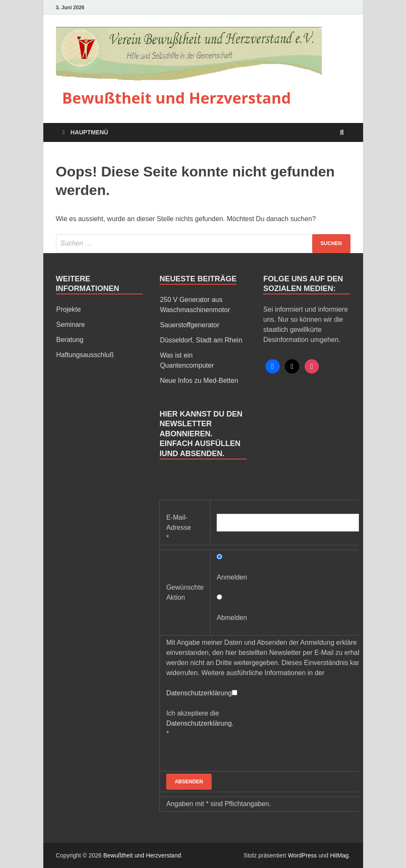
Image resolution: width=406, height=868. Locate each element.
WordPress (302, 855)
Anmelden (232, 577)
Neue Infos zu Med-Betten (199, 381)
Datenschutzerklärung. (200, 723)
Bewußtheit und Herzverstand (177, 98)
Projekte (69, 309)
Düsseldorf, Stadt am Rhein (201, 340)
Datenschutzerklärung (199, 693)
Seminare (71, 324)
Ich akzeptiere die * (200, 723)
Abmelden (232, 618)
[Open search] (342, 133)
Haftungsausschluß (85, 355)
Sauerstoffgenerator (190, 325)
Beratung (70, 340)
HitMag (339, 855)
